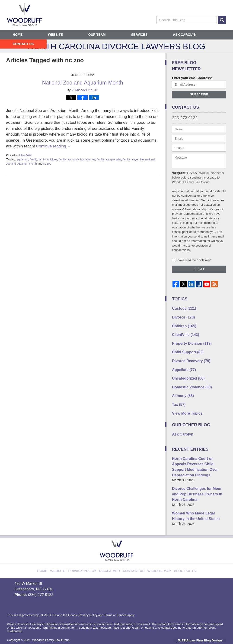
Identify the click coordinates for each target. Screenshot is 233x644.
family (33, 159)
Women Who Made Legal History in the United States (199, 503)
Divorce (182, 316)
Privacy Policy (88, 555)
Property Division (190, 341)
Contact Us (23, 44)
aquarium (22, 159)
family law (65, 159)
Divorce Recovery (189, 357)
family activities (48, 159)
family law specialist (109, 159)
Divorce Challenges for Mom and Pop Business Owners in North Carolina (197, 482)
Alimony (182, 389)
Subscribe (199, 94)
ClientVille (25, 155)
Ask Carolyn (185, 35)
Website (55, 35)
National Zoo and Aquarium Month (82, 83)
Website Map (155, 555)
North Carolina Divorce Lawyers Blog (24, 15)
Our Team (97, 35)
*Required (180, 173)
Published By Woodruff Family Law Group (203, 9)
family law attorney (84, 159)
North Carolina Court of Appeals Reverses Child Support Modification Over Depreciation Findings (197, 457)
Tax (178, 397)
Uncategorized (187, 373)
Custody (183, 308)
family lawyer (131, 159)
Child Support (186, 349)
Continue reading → (53, 146)
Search (222, 20)
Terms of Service (115, 601)
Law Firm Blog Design (204, 626)
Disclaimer (111, 555)
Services (139, 35)
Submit (199, 269)
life (142, 159)
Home (18, 35)
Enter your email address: (192, 78)
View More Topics (186, 406)
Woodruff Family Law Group (51, 626)
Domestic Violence (190, 381)
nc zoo (47, 164)
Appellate (183, 365)
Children (183, 324)
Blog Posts (178, 555)
